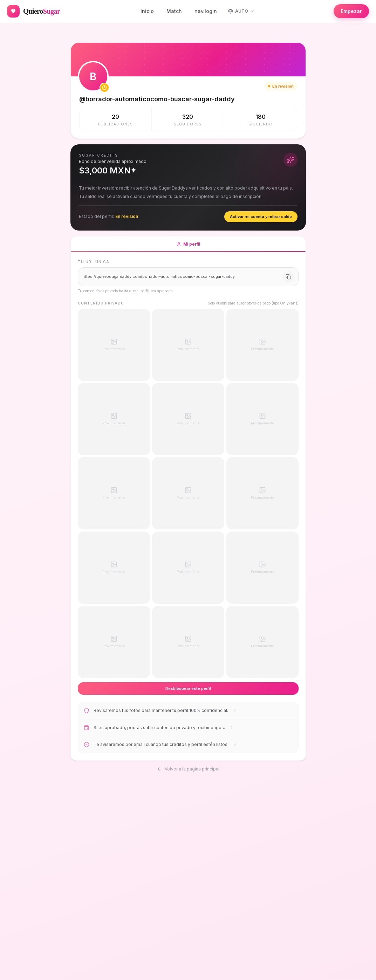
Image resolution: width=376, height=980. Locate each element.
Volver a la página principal (188, 768)
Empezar (351, 11)
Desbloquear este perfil (188, 688)
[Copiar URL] (288, 277)
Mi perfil (188, 247)
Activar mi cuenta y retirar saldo (261, 217)
